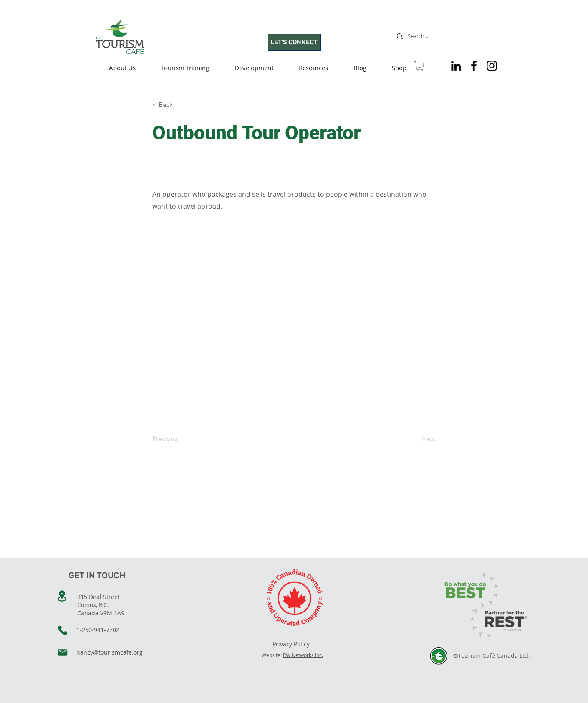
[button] (420, 66)
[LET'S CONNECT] (294, 42)
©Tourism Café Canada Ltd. (492, 656)
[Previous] (180, 439)
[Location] (62, 596)
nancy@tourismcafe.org (110, 652)
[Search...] (442, 36)
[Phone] (63, 630)
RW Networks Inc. (303, 655)
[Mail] (63, 652)
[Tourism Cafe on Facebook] (474, 66)
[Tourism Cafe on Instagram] (492, 66)
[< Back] (180, 105)
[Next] (415, 439)
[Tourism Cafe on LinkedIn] (456, 66)
